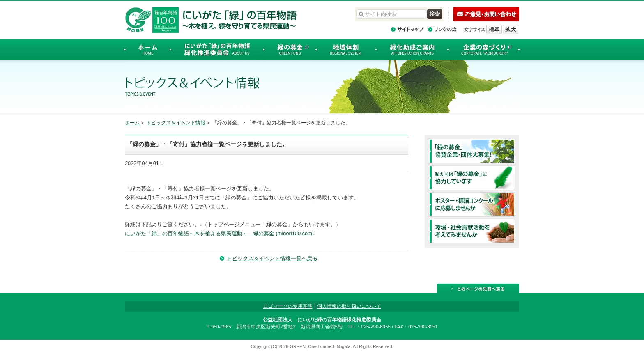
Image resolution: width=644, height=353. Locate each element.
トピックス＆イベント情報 (176, 123)
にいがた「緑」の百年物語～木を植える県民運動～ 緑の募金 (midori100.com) (219, 233)
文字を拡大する (511, 29)
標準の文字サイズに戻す (494, 29)
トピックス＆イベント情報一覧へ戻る (272, 258)
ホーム (132, 123)
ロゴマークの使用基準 (288, 306)
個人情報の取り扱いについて (349, 306)
